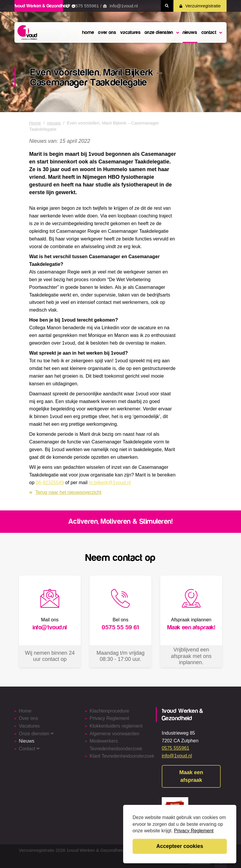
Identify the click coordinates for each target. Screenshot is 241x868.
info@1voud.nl (124, 6)
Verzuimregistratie (200, 6)
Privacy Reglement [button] (194, 831)
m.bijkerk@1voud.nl (110, 482)
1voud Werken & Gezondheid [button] (45, 6)
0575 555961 (86, 6)
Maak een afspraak (191, 776)
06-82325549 (50, 482)
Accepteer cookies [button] (180, 846)
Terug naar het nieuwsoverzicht (65, 492)
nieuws (54, 123)
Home (35, 123)
